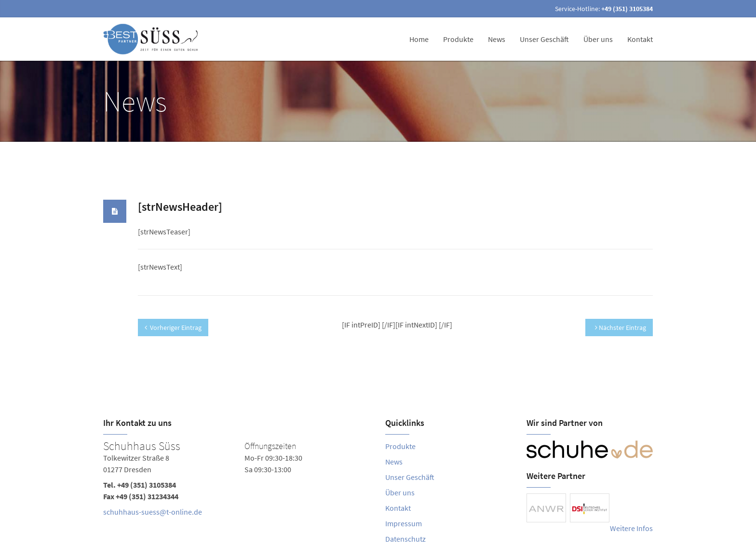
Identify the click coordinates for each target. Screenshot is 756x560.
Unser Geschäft (544, 39)
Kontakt (640, 39)
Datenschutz (405, 539)
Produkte (458, 39)
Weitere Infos (631, 528)
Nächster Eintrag (621, 328)
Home (419, 39)
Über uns (598, 39)
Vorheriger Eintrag (173, 328)
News (497, 39)
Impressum (404, 523)
